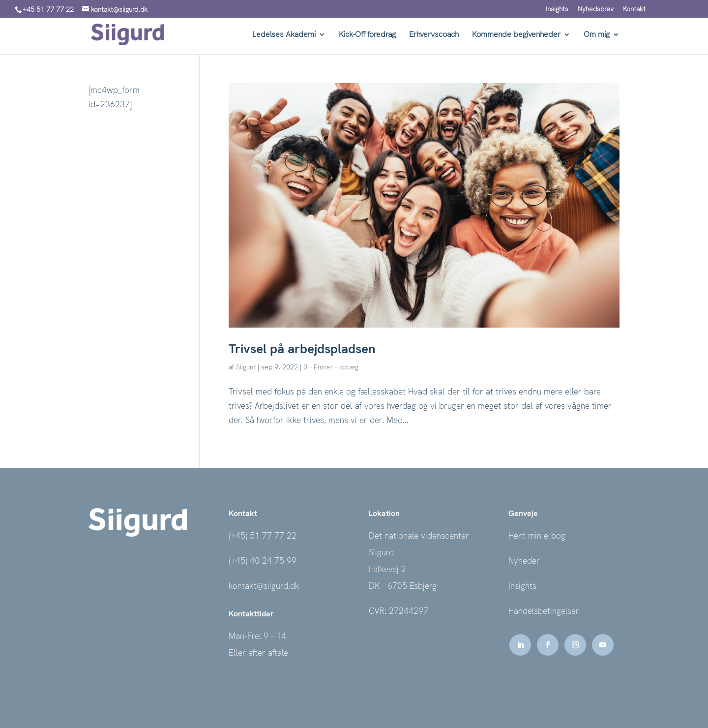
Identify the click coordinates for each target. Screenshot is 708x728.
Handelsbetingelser (544, 611)
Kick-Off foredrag (367, 35)
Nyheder (524, 561)
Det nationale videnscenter (419, 536)
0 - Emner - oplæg (331, 367)
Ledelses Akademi (284, 35)
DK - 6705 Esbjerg (403, 586)
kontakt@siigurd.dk (264, 586)
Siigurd (246, 367)
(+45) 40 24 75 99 (263, 561)
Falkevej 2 (387, 569)
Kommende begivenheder (516, 35)
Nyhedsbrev (596, 9)
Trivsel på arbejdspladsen (302, 349)
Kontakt (634, 9)
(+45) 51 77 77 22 (263, 536)
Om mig (597, 35)
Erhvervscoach (434, 35)
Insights (557, 9)
